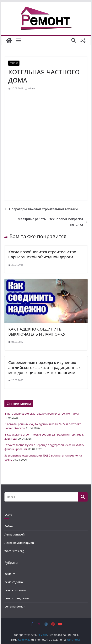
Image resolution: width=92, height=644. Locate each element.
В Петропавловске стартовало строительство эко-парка (42, 414)
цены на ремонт (16, 606)
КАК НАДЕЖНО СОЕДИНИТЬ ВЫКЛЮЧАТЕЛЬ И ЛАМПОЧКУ (37, 332)
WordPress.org (14, 551)
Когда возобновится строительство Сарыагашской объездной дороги (42, 254)
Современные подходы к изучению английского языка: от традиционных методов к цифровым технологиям (44, 368)
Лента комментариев (19, 543)
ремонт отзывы (15, 590)
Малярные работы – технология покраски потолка (53, 222)
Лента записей (15, 534)
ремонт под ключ (17, 598)
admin (31, 88)
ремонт (14, 63)
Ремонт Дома (14, 582)
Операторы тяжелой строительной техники (41, 209)
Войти (9, 526)
